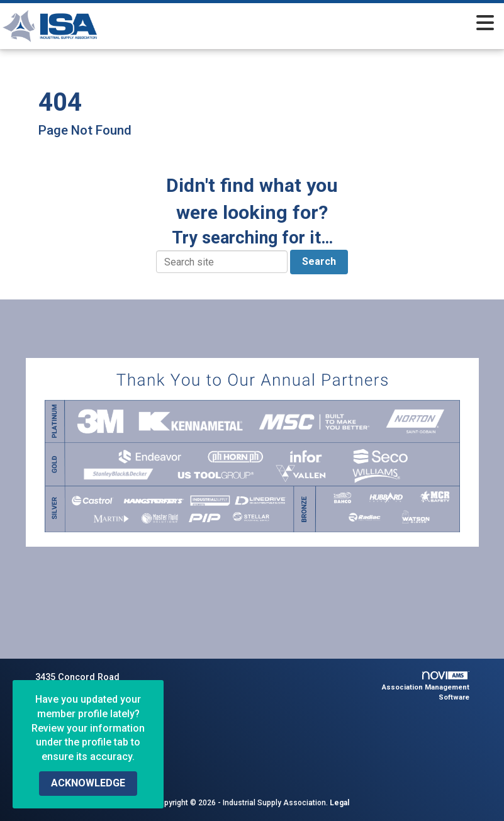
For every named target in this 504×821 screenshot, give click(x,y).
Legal (339, 803)
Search (319, 261)
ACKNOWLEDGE (88, 783)
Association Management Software (426, 686)
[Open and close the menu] (322, 24)
